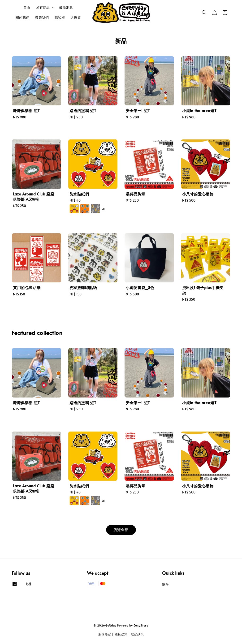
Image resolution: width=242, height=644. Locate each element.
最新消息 (66, 7)
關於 (166, 584)
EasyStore (141, 625)
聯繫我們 (42, 17)
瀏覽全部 (121, 529)
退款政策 (137, 634)
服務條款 (105, 634)
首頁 (27, 7)
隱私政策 (121, 634)
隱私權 (60, 17)
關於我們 (22, 17)
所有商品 (43, 8)
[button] (204, 13)
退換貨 (76, 17)
